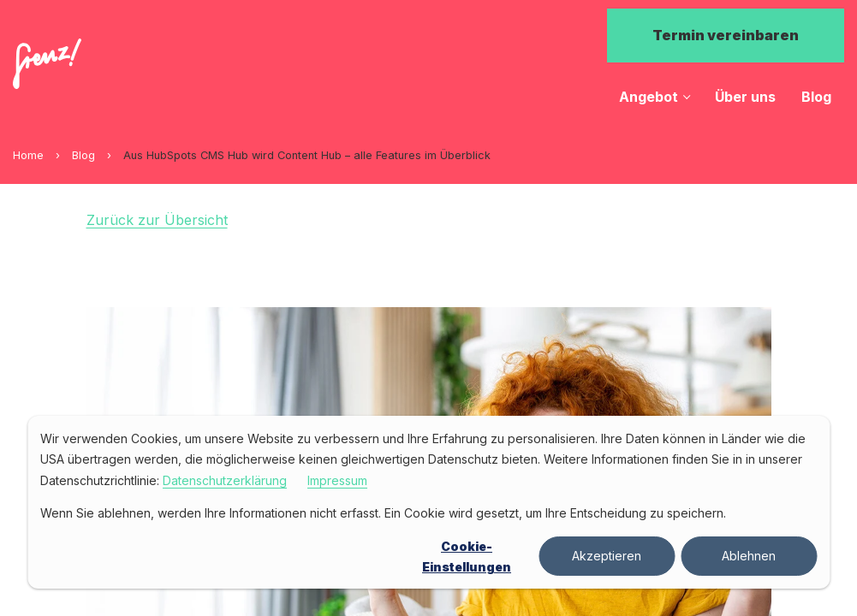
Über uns (745, 97)
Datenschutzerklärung (225, 480)
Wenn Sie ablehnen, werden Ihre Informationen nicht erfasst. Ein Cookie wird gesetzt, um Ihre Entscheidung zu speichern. (383, 513)
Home (28, 155)
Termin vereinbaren (726, 35)
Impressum (337, 480)
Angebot (649, 97)
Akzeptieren (607, 556)
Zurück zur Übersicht (157, 220)
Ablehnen (749, 556)
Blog (816, 97)
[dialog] (428, 502)
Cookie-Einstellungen (467, 557)
